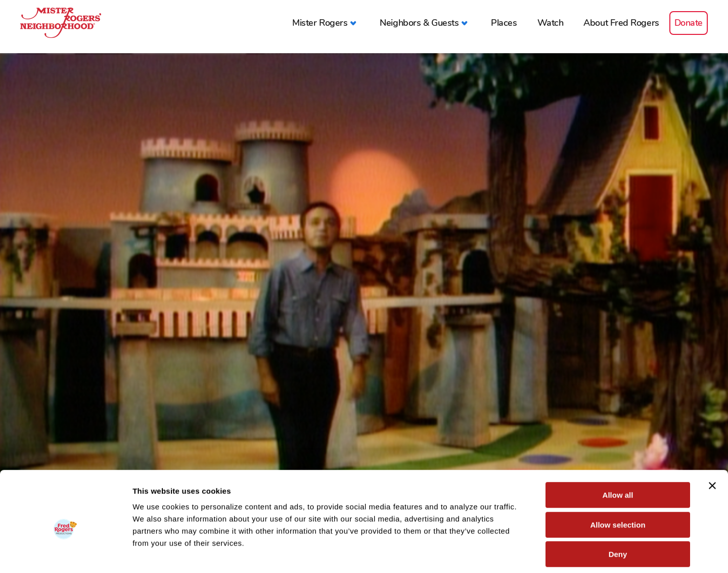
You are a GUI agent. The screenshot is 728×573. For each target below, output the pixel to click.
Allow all (618, 449)
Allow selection (618, 479)
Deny (618, 509)
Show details (531, 553)
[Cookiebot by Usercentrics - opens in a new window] (65, 553)
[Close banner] (712, 440)
